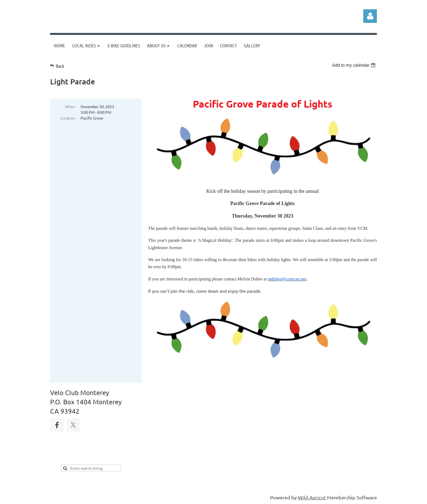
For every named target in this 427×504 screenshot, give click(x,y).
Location (68, 118)
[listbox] (354, 65)
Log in (370, 16)
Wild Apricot (312, 497)
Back (60, 66)
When (70, 106)
